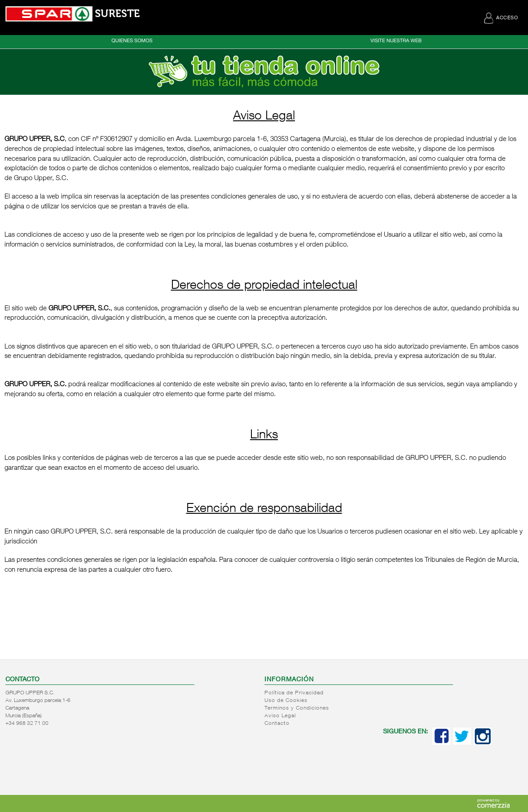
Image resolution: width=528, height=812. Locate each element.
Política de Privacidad (294, 693)
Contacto (277, 724)
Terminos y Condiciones (297, 708)
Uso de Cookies (286, 701)
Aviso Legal (280, 716)
